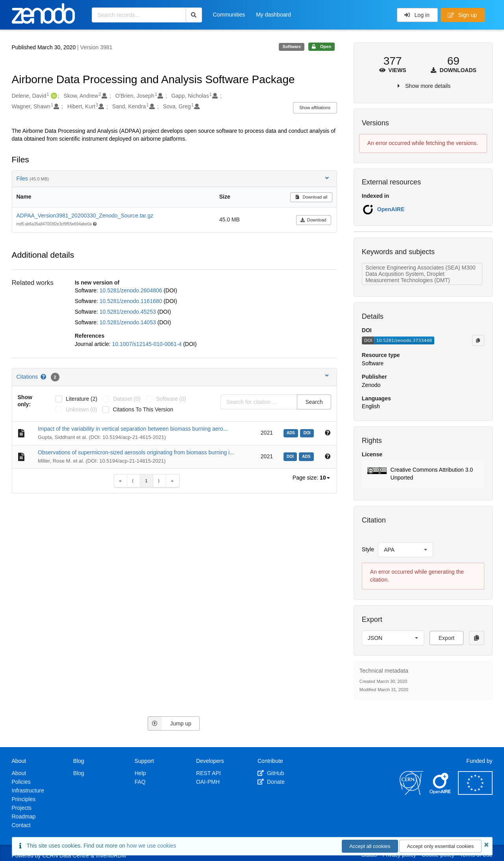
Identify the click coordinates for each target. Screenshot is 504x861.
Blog (79, 773)
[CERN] (411, 793)
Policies (21, 782)
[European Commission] (475, 793)
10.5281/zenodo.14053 (129, 322)
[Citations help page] (44, 377)
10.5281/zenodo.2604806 (132, 290)
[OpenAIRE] (441, 793)
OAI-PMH (208, 782)
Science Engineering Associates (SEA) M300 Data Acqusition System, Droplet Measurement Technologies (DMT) (420, 274)
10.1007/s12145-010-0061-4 (148, 344)
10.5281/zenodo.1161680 (132, 301)
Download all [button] (311, 197)
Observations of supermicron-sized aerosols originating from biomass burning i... (136, 452)
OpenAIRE (391, 209)
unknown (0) (81, 409)
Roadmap (24, 816)
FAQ (140, 782)
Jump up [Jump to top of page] (170, 723)
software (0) (171, 399)
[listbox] (325, 478)
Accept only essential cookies (440, 846)
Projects (22, 808)
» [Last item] (172, 481)
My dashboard (273, 15)
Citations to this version (143, 409)
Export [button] (447, 638)
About (19, 773)
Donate (271, 782)
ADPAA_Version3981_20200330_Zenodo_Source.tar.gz (85, 216)
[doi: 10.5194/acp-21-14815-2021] (291, 456)
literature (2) (82, 399)
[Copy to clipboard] (478, 340)
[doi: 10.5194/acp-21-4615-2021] (308, 432)
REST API (208, 773)
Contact (21, 825)
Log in (417, 15)
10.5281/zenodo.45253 (129, 312)
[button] (423, 474)
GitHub (271, 773)
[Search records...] (139, 15)
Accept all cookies (370, 846)
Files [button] (173, 178)
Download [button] (313, 220)
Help (140, 773)
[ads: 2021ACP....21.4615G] (292, 432)
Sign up (462, 15)
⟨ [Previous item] (133, 481)
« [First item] (120, 481)
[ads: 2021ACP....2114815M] (307, 456)
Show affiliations (315, 108)
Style (368, 549)
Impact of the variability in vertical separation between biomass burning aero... (133, 429)
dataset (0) (127, 399)
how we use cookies (151, 846)
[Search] (194, 15)
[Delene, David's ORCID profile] (53, 96)
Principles (24, 799)
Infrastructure (28, 790)
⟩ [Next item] (159, 481)
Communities (229, 15)
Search (314, 402)
